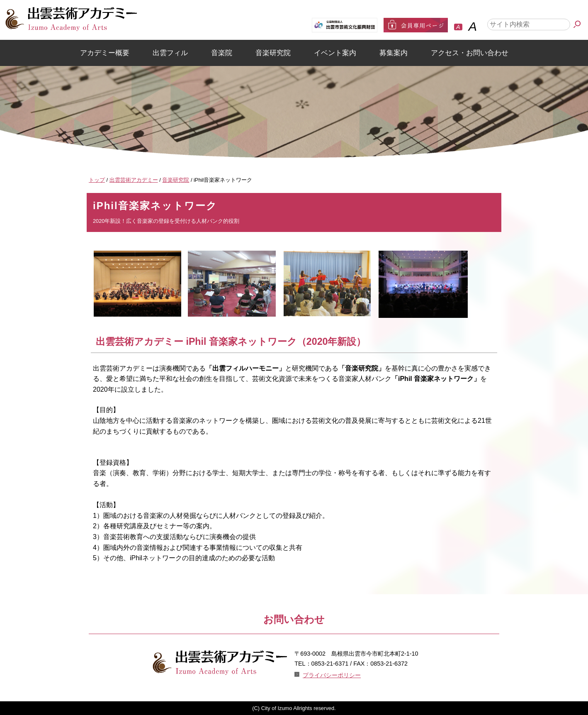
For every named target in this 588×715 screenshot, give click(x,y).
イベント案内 (335, 53)
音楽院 (222, 53)
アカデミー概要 (105, 53)
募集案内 (394, 53)
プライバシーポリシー (332, 675)
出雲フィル (170, 53)
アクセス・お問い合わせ (470, 53)
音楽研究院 (273, 53)
